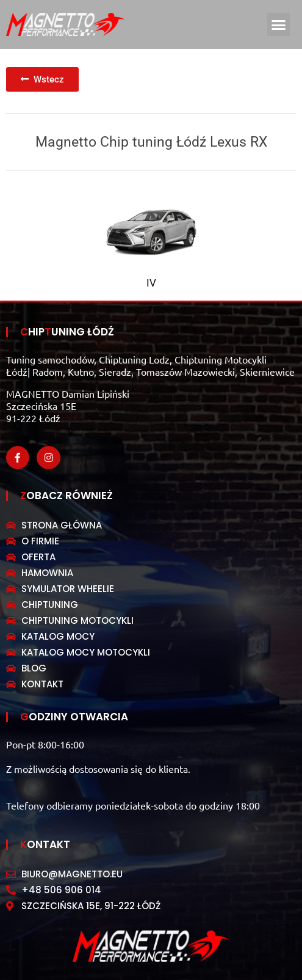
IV (151, 283)
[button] (279, 24)
